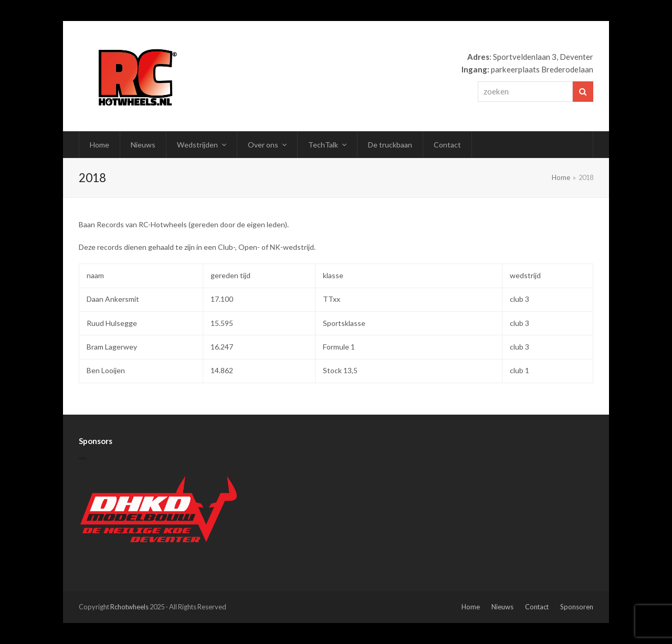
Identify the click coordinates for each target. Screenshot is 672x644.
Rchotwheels (129, 607)
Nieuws (502, 607)
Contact (537, 607)
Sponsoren (577, 607)
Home (471, 607)
